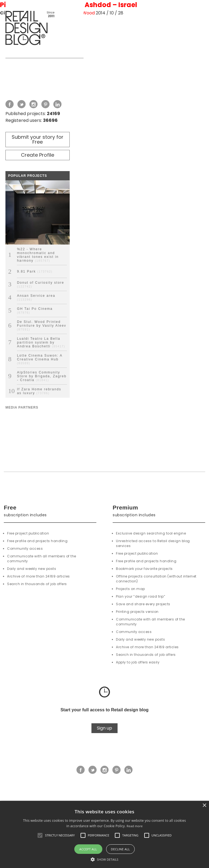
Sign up (104, 728)
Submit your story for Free (38, 139)
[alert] (104, 834)
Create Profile (38, 155)
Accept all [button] (88, 849)
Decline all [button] (121, 849)
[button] (40, 835)
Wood (88, 13)
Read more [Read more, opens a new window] (135, 826)
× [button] (204, 806)
